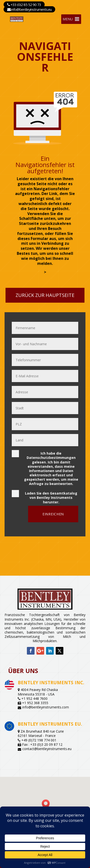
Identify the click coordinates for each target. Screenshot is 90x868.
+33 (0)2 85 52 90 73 (24, 5)
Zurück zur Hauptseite (45, 295)
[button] (47, 804)
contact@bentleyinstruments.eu (47, 749)
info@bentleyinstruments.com (46, 707)
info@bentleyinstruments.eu (29, 9)
